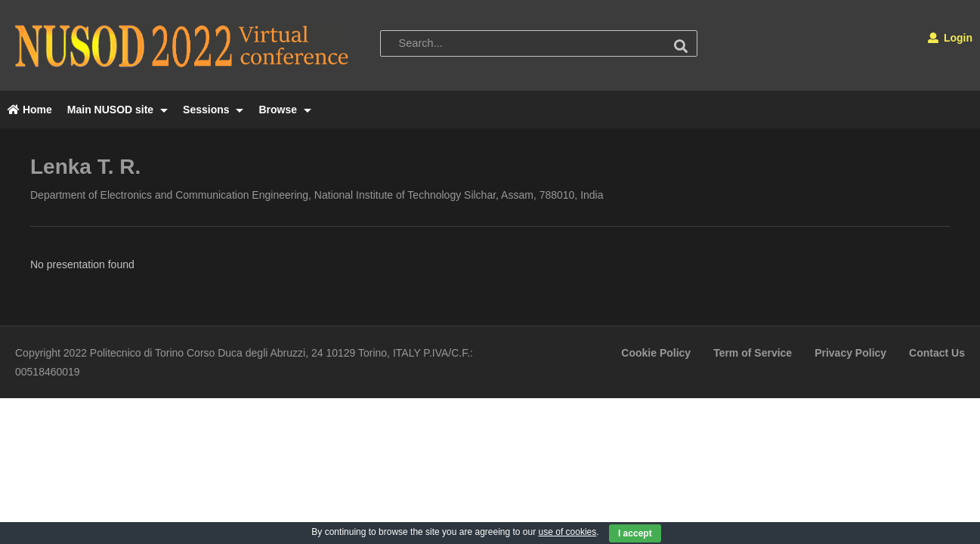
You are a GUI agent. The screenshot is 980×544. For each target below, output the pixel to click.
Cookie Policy (656, 353)
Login (950, 38)
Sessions (213, 110)
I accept (635, 533)
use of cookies (568, 532)
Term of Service (753, 353)
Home (30, 110)
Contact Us (937, 353)
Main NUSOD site (117, 110)
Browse (284, 110)
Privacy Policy (850, 353)
